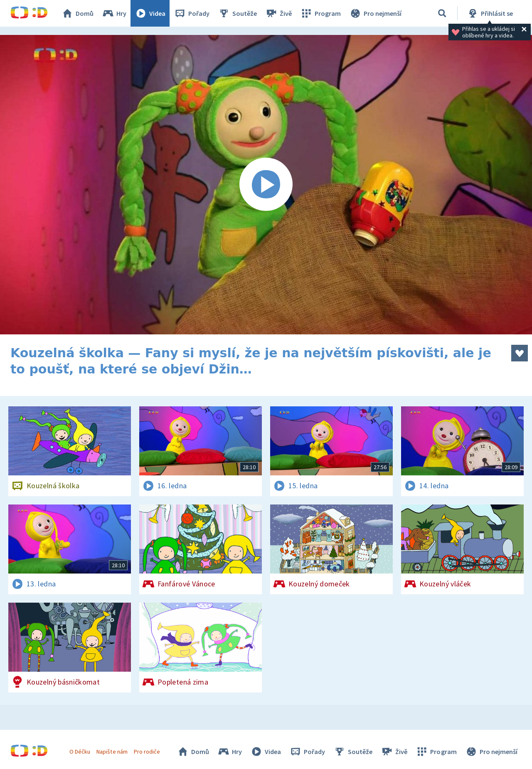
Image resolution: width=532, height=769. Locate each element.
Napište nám (112, 752)
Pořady (192, 13)
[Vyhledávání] (442, 13)
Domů (77, 13)
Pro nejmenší (375, 13)
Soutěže (237, 13)
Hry (114, 13)
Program (320, 13)
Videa (150, 13)
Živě (278, 13)
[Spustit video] (266, 185)
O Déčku (80, 752)
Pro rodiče (147, 752)
